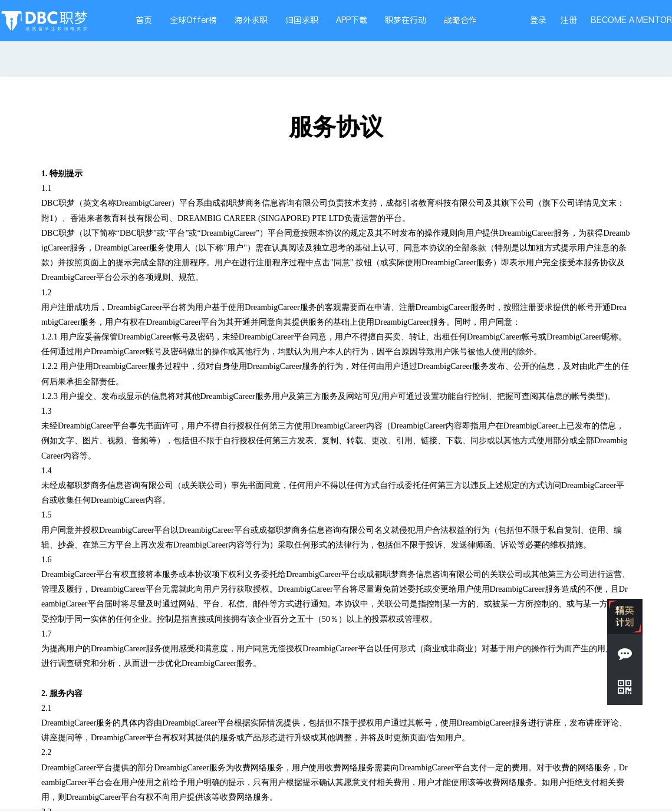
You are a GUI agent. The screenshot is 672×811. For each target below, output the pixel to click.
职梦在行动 (406, 20)
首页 (144, 20)
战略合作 (460, 20)
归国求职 (302, 20)
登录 (538, 20)
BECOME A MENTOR (631, 20)
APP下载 (352, 20)
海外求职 (251, 20)
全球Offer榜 (193, 20)
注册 (569, 20)
